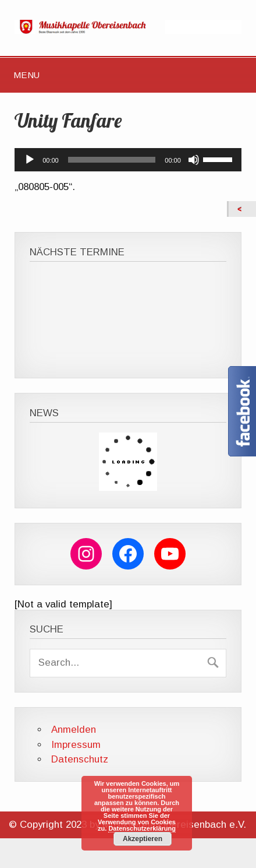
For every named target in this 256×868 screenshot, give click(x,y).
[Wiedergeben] (30, 160)
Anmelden (74, 730)
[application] (128, 160)
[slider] (112, 160)
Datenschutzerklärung (142, 828)
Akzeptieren (143, 839)
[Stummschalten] (194, 160)
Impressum (76, 745)
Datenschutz (80, 759)
